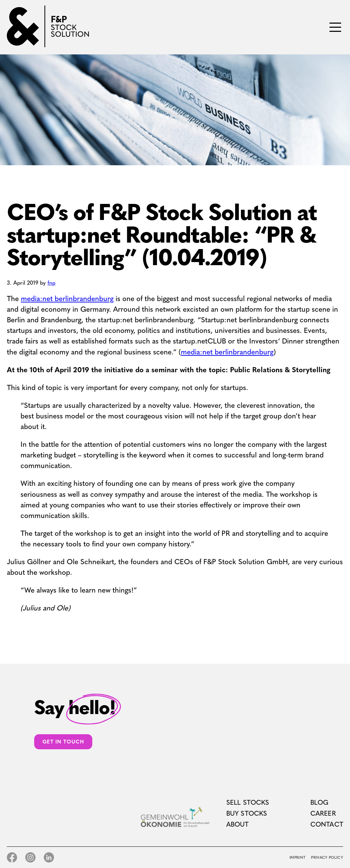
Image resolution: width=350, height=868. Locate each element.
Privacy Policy (327, 858)
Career (323, 813)
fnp (51, 283)
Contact (327, 824)
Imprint (298, 858)
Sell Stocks (248, 802)
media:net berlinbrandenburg (67, 299)
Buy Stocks (247, 813)
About (238, 824)
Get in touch (63, 742)
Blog (320, 802)
